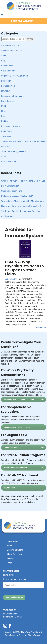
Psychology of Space (11, 126)
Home (10, 546)
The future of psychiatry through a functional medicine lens (21, 214)
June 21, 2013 (12, 279)
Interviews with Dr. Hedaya (13, 96)
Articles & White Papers (11, 51)
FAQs (9, 563)
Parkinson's (6, 121)
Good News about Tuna (12, 191)
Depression (6, 81)
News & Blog (9, 575)
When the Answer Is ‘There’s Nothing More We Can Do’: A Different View (23, 183)
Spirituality (6, 136)
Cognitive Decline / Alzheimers (15, 76)
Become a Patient (15, 550)
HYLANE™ (6, 91)
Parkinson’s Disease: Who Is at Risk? (17, 196)
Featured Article (8, 86)
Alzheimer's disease (10, 46)
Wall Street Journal (10, 162)
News (4, 111)
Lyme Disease (7, 101)
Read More (41, 327)
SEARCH (30, 39)
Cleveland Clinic (8, 71)
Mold (4, 106)
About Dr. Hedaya (15, 554)
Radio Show (7, 131)
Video (4, 157)
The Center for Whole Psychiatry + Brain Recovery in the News (23, 144)
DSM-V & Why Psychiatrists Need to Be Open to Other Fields (24, 268)
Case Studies (7, 66)
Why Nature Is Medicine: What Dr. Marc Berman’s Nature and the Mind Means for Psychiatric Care (23, 204)
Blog (3, 61)
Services (11, 558)
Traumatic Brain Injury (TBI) (13, 152)
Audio (4, 56)
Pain (3, 116)
